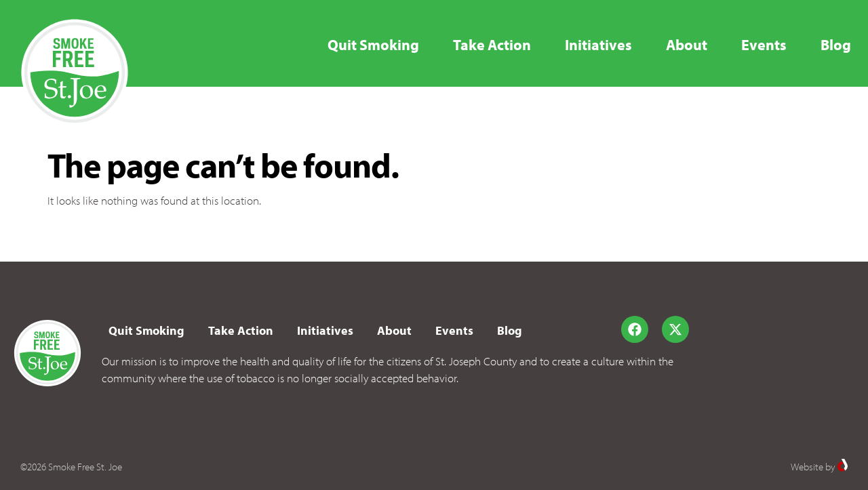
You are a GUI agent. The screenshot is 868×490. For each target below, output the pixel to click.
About (687, 45)
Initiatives (598, 45)
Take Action (492, 45)
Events (764, 45)
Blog (836, 45)
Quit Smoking (373, 45)
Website (807, 467)
